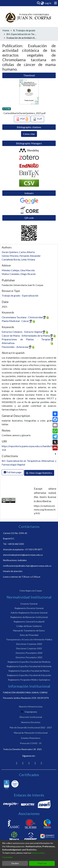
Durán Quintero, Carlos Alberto (18, 252)
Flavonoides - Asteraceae (15, 347)
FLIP (38, 119)
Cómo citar (29, 134)
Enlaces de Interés (29, 795)
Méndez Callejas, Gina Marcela (18, 270)
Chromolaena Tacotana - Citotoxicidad (22, 317)
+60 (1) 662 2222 (16, 544)
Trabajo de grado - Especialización (20, 295)
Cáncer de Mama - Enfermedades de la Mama (26, 336)
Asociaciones (29, 813)
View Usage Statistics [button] (39, 473)
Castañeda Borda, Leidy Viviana (18, 259)
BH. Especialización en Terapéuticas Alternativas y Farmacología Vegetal (22, 34)
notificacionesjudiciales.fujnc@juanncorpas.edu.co (27, 566)
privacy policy (38, 853)
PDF (22, 119)
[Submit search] (38, 3)
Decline (15, 863)
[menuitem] (42, 3)
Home (6, 30)
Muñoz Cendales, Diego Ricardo (19, 274)
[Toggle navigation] (56, 3)
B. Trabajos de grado (24, 30)
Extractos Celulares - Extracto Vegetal (22, 332)
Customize (7, 857)
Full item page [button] (13, 472)
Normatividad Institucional (29, 597)
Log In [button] (48, 3)
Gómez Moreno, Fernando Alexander (21, 256)
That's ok (42, 863)
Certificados (29, 775)
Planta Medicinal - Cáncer (15, 321)
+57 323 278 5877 (33, 549)
